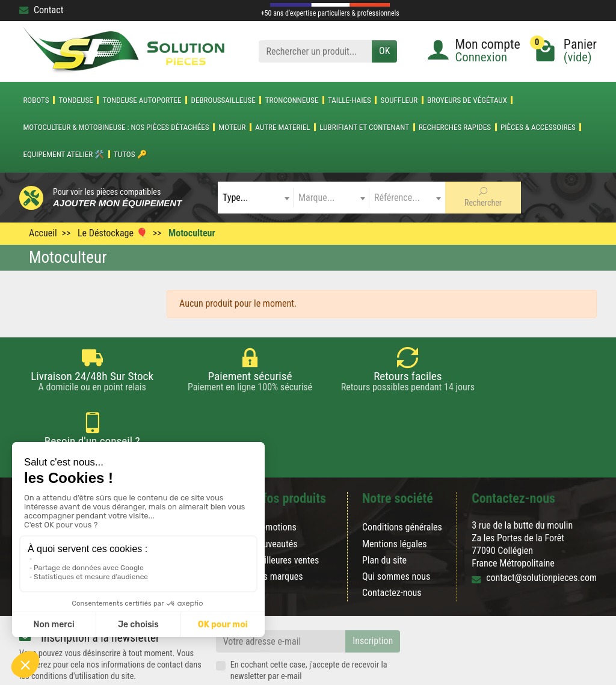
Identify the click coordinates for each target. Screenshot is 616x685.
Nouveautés (275, 500)
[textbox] (256, 198)
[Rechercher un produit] (315, 51)
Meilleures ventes (286, 516)
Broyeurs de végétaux (467, 100)
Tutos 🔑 (130, 154)
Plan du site (384, 516)
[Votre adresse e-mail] (281, 598)
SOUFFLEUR (399, 100)
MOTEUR (232, 127)
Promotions (275, 484)
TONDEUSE (75, 100)
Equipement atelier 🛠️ (63, 154)
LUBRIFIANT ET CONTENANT (364, 127)
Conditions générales (402, 484)
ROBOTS (36, 100)
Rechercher (483, 197)
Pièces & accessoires (538, 127)
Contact (41, 10)
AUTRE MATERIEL (282, 127)
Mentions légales (395, 500)
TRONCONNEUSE (292, 100)
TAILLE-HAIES (350, 100)
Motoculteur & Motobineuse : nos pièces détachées (116, 127)
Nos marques (278, 533)
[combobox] (256, 198)
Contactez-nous (392, 549)
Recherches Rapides (455, 127)
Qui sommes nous (396, 533)
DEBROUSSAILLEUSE (223, 100)
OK (384, 51)
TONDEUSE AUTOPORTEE (142, 100)
